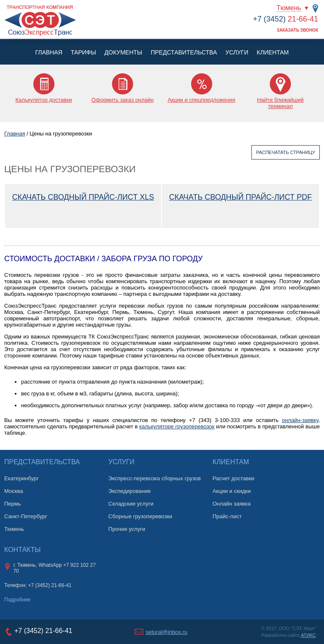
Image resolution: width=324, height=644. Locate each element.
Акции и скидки (232, 491)
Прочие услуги (127, 529)
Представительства (184, 52)
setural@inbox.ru (167, 632)
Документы (124, 52)
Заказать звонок (297, 30)
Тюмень (289, 8)
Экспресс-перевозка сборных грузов (155, 478)
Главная (49, 52)
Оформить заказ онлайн (123, 100)
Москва (13, 491)
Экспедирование (130, 491)
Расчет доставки (234, 478)
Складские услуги (131, 504)
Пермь (13, 504)
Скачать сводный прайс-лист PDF (240, 197)
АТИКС (308, 635)
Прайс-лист (227, 516)
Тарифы (84, 52)
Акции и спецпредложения (201, 100)
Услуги (237, 52)
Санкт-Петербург (26, 516)
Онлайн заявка (232, 504)
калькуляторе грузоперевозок (177, 426)
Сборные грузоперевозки (140, 516)
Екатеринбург (22, 478)
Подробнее (17, 600)
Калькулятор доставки (44, 100)
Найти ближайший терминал (280, 103)
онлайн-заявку (300, 420)
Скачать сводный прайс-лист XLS (83, 197)
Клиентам (273, 52)
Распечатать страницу (286, 152)
